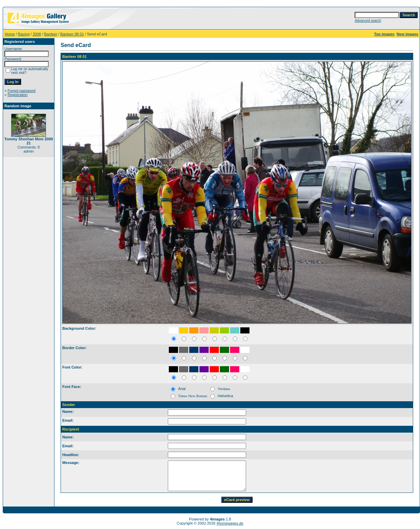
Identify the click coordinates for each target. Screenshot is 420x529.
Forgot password (21, 91)
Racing (24, 34)
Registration (18, 95)
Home (10, 34)
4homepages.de (230, 523)
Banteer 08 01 (72, 34)
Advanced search (368, 21)
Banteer (51, 34)
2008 (37, 34)
